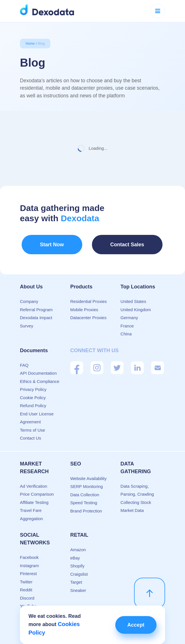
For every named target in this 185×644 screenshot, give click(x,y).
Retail (79, 530)
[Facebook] (77, 363)
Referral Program (36, 305)
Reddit (26, 585)
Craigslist (79, 569)
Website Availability (89, 474)
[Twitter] (117, 363)
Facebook (29, 552)
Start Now (47, 244)
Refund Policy (33, 401)
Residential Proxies (89, 297)
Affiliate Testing (34, 498)
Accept (133, 626)
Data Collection (85, 490)
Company (29, 297)
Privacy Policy (33, 384)
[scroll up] (150, 588)
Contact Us (30, 433)
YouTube (28, 601)
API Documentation (38, 368)
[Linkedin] (137, 363)
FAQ (24, 360)
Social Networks (35, 534)
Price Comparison (37, 489)
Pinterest (28, 569)
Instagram (29, 561)
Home (30, 44)
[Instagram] (97, 363)
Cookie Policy (33, 393)
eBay (75, 553)
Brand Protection (86, 506)
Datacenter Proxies (89, 313)
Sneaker (78, 585)
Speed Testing (84, 498)
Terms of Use (32, 425)
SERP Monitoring (87, 482)
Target (76, 577)
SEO (76, 459)
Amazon (78, 545)
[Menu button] (158, 11)
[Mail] (158, 363)
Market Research (34, 463)
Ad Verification (34, 481)
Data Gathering (136, 463)
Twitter (26, 577)
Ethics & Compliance (40, 377)
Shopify (77, 561)
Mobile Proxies (84, 305)
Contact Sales (117, 244)
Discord (27, 593)
